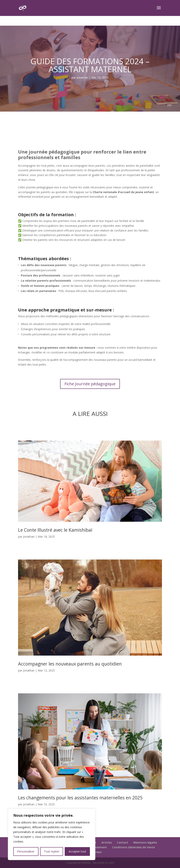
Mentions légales (145, 842)
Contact (123, 842)
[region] (52, 834)
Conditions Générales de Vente (133, 847)
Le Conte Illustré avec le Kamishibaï (55, 530)
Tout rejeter (52, 851)
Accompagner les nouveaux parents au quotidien (70, 664)
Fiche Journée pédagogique (90, 384)
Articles (107, 842)
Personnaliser (26, 851)
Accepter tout (77, 851)
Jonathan (82, 77)
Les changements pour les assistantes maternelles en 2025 (80, 798)
